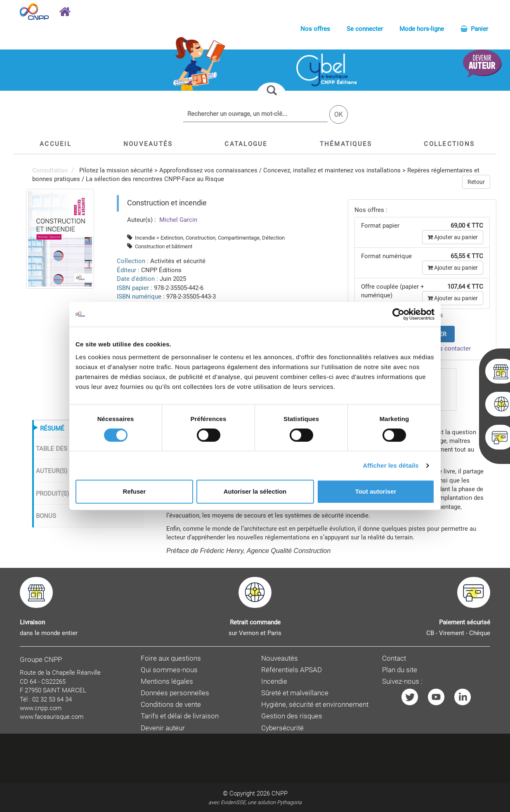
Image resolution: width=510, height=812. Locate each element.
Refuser (135, 491)
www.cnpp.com (41, 708)
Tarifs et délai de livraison (180, 716)
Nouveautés (280, 658)
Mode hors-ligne (422, 29)
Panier (474, 29)
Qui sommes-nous (169, 670)
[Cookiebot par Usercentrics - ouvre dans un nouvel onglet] (398, 314)
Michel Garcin (177, 220)
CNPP (280, 793)
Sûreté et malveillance (295, 693)
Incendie (274, 681)
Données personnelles (175, 693)
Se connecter (365, 29)
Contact (394, 658)
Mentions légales (167, 681)
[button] (246, 144)
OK (339, 114)
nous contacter (450, 348)
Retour (476, 182)
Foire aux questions (171, 658)
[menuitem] (60, 238)
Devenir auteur (163, 728)
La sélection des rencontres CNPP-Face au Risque (155, 179)
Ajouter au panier (453, 237)
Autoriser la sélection (255, 491)
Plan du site (400, 670)
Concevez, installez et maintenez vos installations (332, 170)
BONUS (46, 516)
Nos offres (315, 29)
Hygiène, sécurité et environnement (315, 705)
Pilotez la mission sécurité (116, 170)
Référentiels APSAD (292, 670)
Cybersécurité (282, 728)
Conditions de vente (171, 705)
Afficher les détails (391, 465)
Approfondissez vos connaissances (208, 170)
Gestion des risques (292, 716)
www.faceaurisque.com (52, 717)
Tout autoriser (376, 491)
